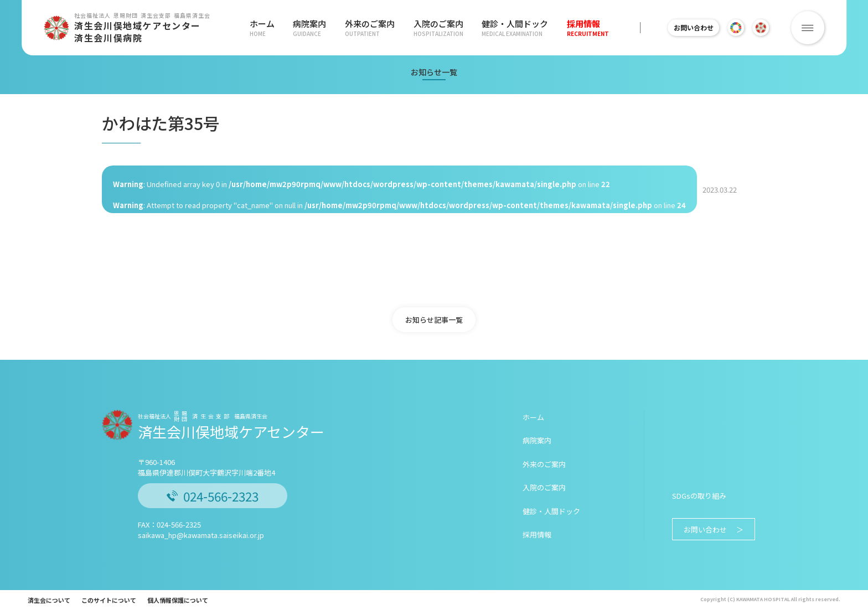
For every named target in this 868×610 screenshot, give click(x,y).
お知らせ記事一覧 (434, 320)
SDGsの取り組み (699, 496)
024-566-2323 (213, 496)
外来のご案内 (366, 28)
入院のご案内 (432, 28)
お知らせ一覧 (434, 72)
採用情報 (578, 28)
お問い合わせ (689, 27)
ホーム (262, 28)
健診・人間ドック (507, 28)
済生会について (49, 600)
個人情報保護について (178, 600)
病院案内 (308, 28)
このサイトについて (109, 600)
